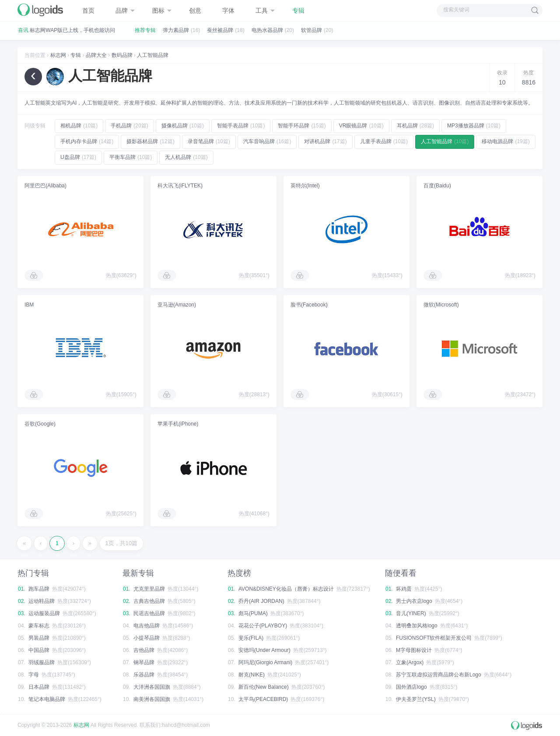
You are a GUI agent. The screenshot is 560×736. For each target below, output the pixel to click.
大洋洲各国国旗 (152, 687)
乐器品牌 (144, 675)
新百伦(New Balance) (264, 687)
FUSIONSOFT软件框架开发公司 (434, 638)
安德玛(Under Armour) (264, 650)
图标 (162, 11)
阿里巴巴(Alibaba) (45, 186)
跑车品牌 (39, 589)
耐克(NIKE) (252, 675)
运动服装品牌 (44, 613)
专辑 (298, 11)
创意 (195, 11)
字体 (228, 11)
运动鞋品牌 (42, 601)
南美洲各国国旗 (152, 699)
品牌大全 (96, 55)
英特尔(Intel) (305, 186)
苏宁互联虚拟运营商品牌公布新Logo (439, 675)
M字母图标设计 (414, 650)
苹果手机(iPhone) (178, 424)
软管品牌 (311, 30)
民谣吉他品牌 (149, 613)
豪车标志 (39, 626)
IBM (29, 305)
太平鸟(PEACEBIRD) (263, 699)
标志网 (58, 55)
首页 (88, 11)
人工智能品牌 (153, 55)
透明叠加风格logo (417, 626)
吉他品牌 (144, 650)
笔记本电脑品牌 (47, 699)
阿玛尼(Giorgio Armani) (265, 662)
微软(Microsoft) (441, 305)
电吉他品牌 (147, 626)
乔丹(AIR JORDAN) (261, 601)
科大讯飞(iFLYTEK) (180, 186)
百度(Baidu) (437, 186)
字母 (34, 675)
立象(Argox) (410, 662)
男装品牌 (39, 638)
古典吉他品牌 (149, 601)
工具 (265, 11)
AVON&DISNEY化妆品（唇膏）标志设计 (286, 589)
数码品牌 (122, 55)
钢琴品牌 (144, 662)
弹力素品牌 (176, 30)
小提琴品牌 (147, 638)
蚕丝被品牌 (220, 30)
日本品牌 (39, 687)
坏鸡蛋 (404, 589)
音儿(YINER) (411, 613)
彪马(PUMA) (253, 613)
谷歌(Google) (40, 424)
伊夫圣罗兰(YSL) (416, 699)
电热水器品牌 (267, 30)
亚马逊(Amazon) (177, 305)
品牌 (125, 11)
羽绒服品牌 (42, 662)
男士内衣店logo (414, 601)
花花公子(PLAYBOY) (263, 626)
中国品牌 (39, 650)
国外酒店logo (411, 687)
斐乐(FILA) (251, 638)
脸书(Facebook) (309, 305)
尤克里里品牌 (149, 589)
